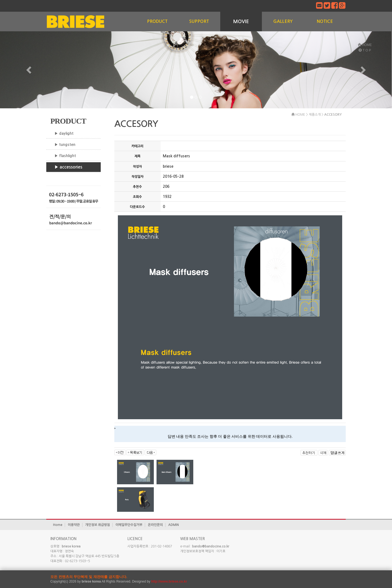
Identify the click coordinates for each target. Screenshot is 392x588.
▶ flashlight (65, 156)
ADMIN (174, 525)
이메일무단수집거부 (129, 525)
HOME (365, 45)
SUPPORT (199, 21)
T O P (365, 50)
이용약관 (74, 525)
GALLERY (283, 21)
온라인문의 (155, 525)
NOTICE (325, 21)
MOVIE (241, 22)
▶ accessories (68, 167)
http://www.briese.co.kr (169, 581)
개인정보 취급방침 (98, 525)
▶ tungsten (65, 145)
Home (58, 525)
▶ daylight (64, 133)
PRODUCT (157, 21)
